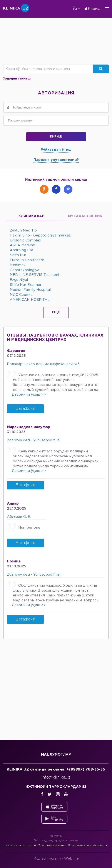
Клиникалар (31, 216)
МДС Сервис (21, 295)
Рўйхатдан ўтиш (56, 150)
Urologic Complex (25, 240)
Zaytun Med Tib (23, 231)
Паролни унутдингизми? (56, 160)
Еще (56, 312)
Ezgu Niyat (19, 280)
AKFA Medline (22, 245)
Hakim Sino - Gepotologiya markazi (41, 236)
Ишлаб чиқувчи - (56, 859)
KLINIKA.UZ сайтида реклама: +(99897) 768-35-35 (56, 770)
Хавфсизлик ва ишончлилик (88, 845)
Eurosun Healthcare (27, 260)
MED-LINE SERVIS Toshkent (35, 275)
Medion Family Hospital (30, 290)
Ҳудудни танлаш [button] (17, 79)
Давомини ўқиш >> (29, 395)
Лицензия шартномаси (20, 845)
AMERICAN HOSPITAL (30, 300)
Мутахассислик (81, 216)
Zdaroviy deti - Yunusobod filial (34, 440)
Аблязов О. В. (19, 517)
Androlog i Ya (21, 250)
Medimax (18, 265)
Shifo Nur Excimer (26, 285)
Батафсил (25, 409)
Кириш (92, 9)
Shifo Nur (18, 255)
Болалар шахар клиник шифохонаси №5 (43, 364)
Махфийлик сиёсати (52, 845)
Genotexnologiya (24, 270)
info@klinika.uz (56, 777)
